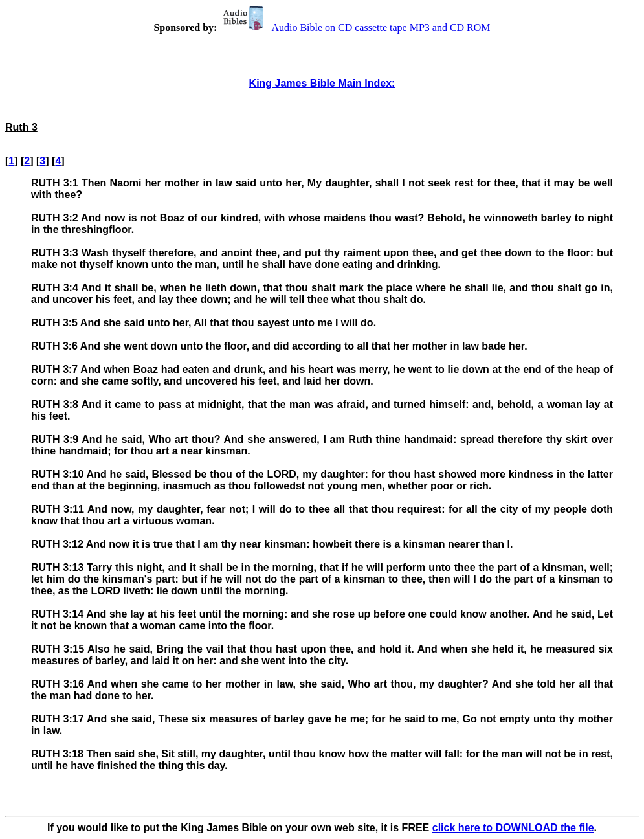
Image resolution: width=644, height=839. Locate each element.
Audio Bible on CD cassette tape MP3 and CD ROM (355, 28)
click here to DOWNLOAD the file (513, 828)
